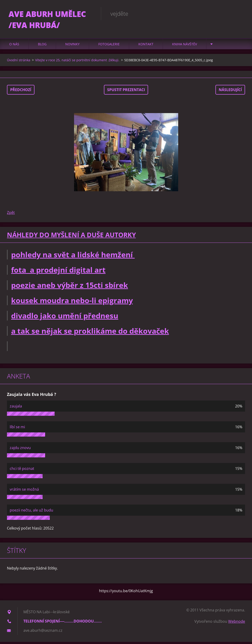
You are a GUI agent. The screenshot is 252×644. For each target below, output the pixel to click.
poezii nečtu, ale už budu (31, 512)
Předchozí (21, 92)
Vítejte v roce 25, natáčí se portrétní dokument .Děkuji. (77, 62)
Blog (42, 46)
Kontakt (146, 46)
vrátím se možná (24, 491)
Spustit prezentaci (126, 92)
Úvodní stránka (19, 62)
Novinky (72, 46)
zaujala (16, 408)
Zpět (11, 215)
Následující (230, 92)
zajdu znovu (20, 450)
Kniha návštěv (185, 46)
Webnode (237, 623)
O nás (14, 46)
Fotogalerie (109, 46)
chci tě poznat (22, 471)
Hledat (240, 13)
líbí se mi (17, 429)
